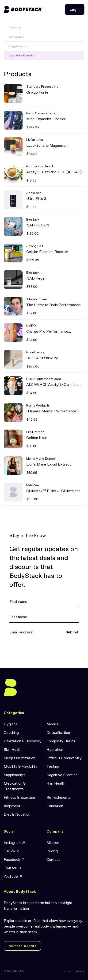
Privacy (79, 971)
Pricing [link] (52, 851)
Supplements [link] (15, 775)
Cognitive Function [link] (62, 775)
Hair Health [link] (56, 783)
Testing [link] (53, 766)
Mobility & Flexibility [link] (21, 766)
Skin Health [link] (13, 749)
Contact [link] (53, 859)
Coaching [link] (11, 732)
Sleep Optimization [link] (19, 758)
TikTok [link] (12, 851)
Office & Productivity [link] (64, 758)
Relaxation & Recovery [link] (23, 741)
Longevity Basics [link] (61, 741)
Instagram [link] (15, 843)
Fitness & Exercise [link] (19, 797)
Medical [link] (53, 724)
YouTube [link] (13, 876)
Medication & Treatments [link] (15, 786)
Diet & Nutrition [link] (17, 814)
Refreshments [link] (59, 797)
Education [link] (55, 806)
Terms (66, 971)
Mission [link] (53, 842)
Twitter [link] (13, 868)
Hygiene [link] (11, 724)
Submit (72, 632)
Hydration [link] (55, 749)
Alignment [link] (12, 806)
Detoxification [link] (58, 732)
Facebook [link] (14, 859)
